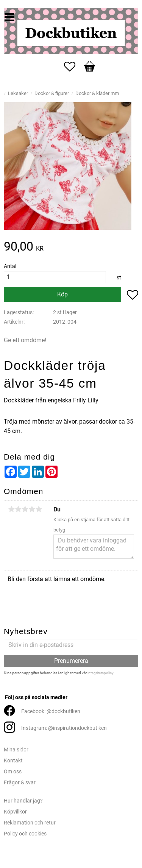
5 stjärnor (39, 509)
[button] (73, 67)
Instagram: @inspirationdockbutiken (64, 728)
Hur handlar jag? (23, 801)
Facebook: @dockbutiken (51, 711)
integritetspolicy (100, 673)
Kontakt (13, 761)
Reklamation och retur (30, 823)
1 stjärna (11, 509)
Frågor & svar (20, 783)
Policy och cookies (25, 834)
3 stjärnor (25, 509)
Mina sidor (16, 750)
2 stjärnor (18, 509)
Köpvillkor (15, 812)
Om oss (13, 772)
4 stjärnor (32, 509)
